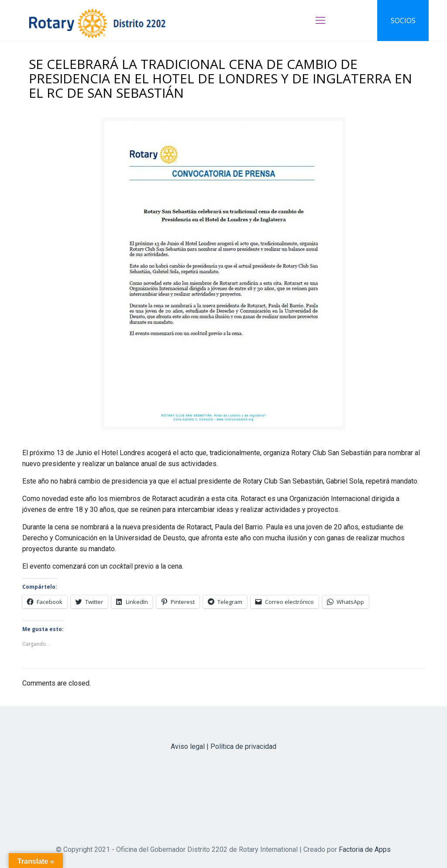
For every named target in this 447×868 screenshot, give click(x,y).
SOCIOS (403, 21)
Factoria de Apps (365, 849)
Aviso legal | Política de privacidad (223, 746)
